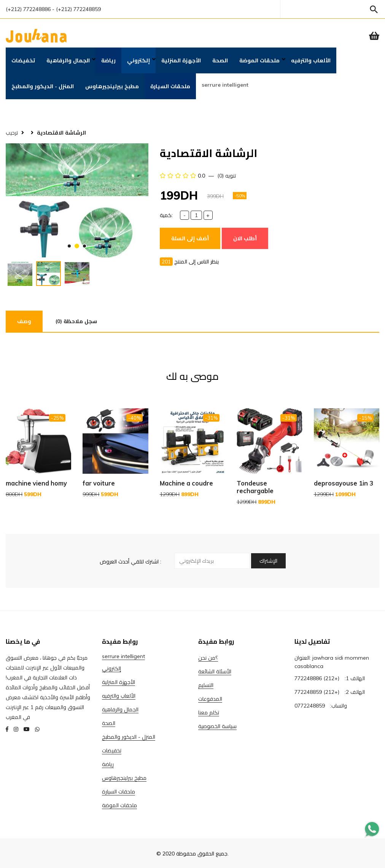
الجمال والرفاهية (68, 60)
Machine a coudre (186, 483)
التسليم (206, 685)
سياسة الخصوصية (217, 726)
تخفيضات (23, 60)
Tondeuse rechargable (255, 487)
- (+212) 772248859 (76, 9)
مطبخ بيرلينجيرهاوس (112, 86)
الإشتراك (268, 561)
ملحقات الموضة (259, 60)
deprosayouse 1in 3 (344, 483)
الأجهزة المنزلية (181, 60)
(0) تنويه (227, 176)
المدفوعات (210, 699)
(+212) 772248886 (28, 9)
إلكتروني (138, 60)
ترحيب (12, 133)
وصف (24, 321)
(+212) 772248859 (317, 692)
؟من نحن (208, 658)
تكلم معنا (209, 712)
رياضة (108, 60)
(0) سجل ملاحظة (76, 321)
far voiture (99, 483)
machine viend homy (36, 483)
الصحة (220, 60)
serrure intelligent (225, 85)
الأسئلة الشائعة (215, 671)
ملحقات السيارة (170, 86)
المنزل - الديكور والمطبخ (43, 86)
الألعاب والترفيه (311, 60)
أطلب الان (245, 238)
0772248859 (310, 706)
